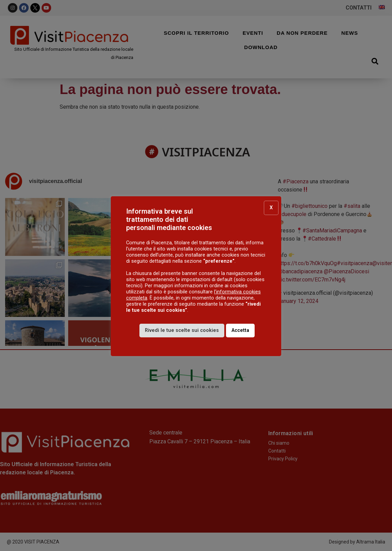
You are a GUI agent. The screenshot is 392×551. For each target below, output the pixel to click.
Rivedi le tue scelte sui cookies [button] (182, 330)
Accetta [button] (240, 330)
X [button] (271, 208)
